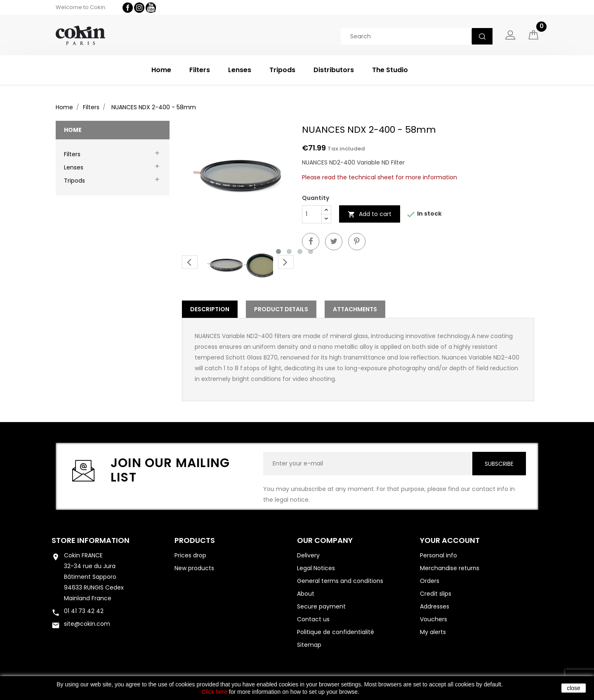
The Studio (390, 70)
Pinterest (357, 242)
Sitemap (309, 645)
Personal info (438, 555)
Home (161, 70)
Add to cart (370, 214)
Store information (91, 540)
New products (194, 568)
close (574, 688)
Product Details (281, 309)
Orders (430, 581)
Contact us (313, 619)
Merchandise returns (450, 568)
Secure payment (321, 606)
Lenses (240, 70)
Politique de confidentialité (336, 632)
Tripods (282, 70)
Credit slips (436, 594)
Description (210, 309)
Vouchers (434, 619)
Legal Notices (316, 568)
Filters (200, 70)
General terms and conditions (340, 581)
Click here (214, 692)
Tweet (334, 242)
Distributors (334, 70)
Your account (450, 540)
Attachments (355, 309)
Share (311, 242)
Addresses (435, 606)
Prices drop (190, 555)
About (306, 594)
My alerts (433, 632)
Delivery (308, 555)
